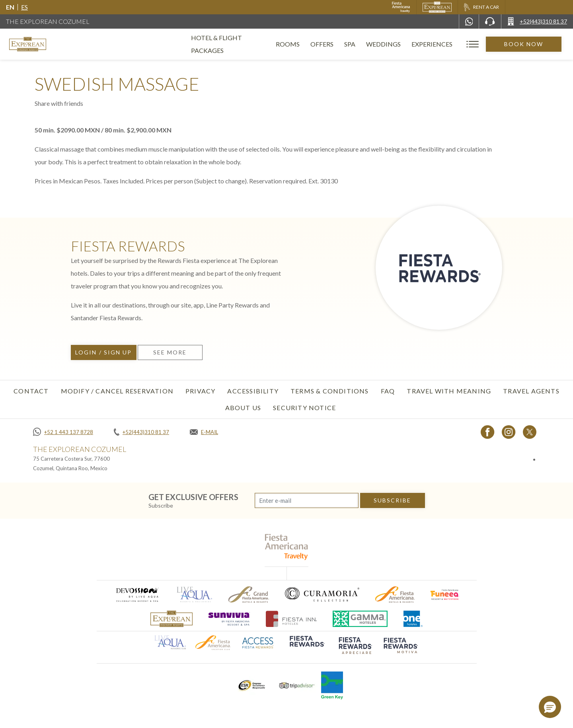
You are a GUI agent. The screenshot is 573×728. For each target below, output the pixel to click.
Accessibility (253, 391)
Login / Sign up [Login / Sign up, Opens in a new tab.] (104, 352)
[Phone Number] (490, 21)
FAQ (388, 391)
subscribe (393, 500)
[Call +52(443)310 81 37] (537, 21)
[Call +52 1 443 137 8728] (63, 432)
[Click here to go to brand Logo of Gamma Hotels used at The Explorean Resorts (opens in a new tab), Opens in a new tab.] (360, 619)
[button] (550, 707)
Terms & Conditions (330, 391)
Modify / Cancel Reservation (117, 391)
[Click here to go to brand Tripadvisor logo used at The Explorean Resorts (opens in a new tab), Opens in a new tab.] (297, 686)
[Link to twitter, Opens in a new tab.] (530, 432)
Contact (31, 391)
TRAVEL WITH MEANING (449, 391)
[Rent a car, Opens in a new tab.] (481, 7)
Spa (361, 44)
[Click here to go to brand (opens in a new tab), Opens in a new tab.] (137, 595)
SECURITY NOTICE (304, 408)
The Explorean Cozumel (48, 21)
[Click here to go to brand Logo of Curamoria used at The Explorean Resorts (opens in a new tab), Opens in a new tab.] (322, 595)
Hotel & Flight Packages (233, 47)
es (24, 7)
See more (170, 352)
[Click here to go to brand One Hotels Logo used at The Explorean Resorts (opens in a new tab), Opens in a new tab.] (413, 619)
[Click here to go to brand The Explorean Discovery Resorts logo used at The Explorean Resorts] (172, 619)
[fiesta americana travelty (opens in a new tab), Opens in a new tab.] (287, 547)
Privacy (200, 391)
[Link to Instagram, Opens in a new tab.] (509, 432)
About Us (243, 408)
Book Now (529, 44)
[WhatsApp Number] (469, 21)
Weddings (394, 44)
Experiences (443, 44)
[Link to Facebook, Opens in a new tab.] (488, 432)
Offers (333, 44)
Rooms (298, 44)
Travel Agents (531, 391)
